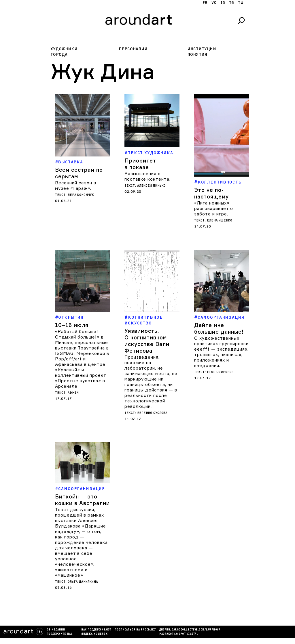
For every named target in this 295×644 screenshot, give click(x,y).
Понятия (197, 55)
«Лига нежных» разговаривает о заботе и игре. (214, 208)
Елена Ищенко (220, 220)
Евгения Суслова (152, 413)
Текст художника (151, 153)
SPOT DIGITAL (188, 634)
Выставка (71, 162)
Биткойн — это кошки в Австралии (82, 500)
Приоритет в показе (140, 164)
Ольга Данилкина (83, 582)
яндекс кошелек (94, 634)
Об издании (56, 630)
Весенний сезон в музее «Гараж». (76, 186)
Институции (202, 49)
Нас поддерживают (96, 630)
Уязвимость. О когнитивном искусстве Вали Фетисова (147, 341)
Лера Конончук (81, 195)
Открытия (71, 317)
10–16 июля (72, 325)
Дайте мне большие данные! (219, 328)
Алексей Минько (151, 186)
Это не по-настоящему (211, 193)
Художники (64, 49)
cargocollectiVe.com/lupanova (196, 630)
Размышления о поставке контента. (147, 176)
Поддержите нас (60, 634)
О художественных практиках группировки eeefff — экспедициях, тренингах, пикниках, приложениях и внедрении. (221, 352)
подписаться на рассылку (135, 630)
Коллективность (220, 182)
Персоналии (133, 49)
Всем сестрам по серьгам (79, 173)
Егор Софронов (220, 372)
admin (73, 393)
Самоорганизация (221, 317)
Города (59, 55)
